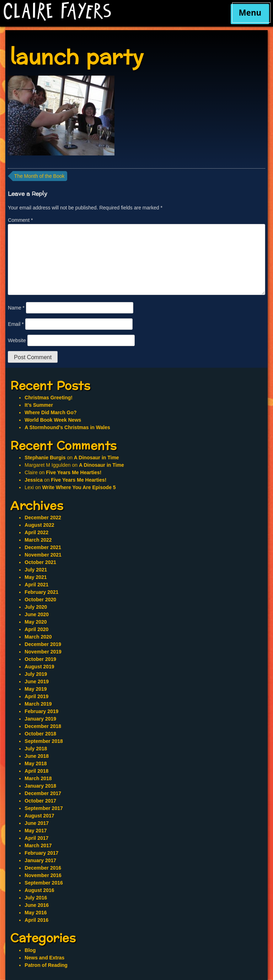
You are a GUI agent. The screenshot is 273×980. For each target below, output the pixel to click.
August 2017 (39, 816)
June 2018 (37, 756)
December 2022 (43, 518)
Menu (250, 13)
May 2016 (36, 913)
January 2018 (40, 786)
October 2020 (40, 600)
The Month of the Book (39, 176)
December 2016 (43, 868)
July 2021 (36, 570)
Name (16, 308)
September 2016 (44, 883)
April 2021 (36, 585)
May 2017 (36, 831)
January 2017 (40, 860)
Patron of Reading (46, 965)
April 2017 (36, 838)
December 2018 (43, 726)
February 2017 (41, 853)
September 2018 (44, 741)
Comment (20, 220)
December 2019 (43, 644)
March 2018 (38, 778)
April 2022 (36, 532)
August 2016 (39, 890)
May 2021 (36, 577)
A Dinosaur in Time (97, 458)
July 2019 (36, 674)
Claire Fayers (104, 11)
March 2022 (38, 540)
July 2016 (36, 898)
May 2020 (36, 622)
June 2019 (37, 681)
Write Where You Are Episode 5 (79, 487)
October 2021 (40, 562)
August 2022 (39, 525)
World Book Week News (53, 420)
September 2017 (44, 808)
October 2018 (40, 734)
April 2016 (36, 920)
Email (16, 324)
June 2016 (37, 905)
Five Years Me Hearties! (74, 472)
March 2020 (38, 637)
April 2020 (36, 629)
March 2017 (38, 845)
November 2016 (43, 875)
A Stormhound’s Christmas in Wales (67, 427)
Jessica (34, 480)
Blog (30, 950)
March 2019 (38, 704)
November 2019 (43, 652)
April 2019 (36, 696)
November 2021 (43, 555)
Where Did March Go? (50, 412)
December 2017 (43, 793)
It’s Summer (39, 405)
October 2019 (40, 659)
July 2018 (36, 749)
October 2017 (40, 801)
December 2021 (43, 547)
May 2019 (36, 689)
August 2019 (39, 667)
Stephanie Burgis (45, 458)
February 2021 (41, 592)
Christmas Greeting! (49, 398)
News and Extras (44, 958)
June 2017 (37, 823)
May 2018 (36, 763)
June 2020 (37, 614)
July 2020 (36, 607)
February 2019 (41, 711)
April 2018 (36, 771)
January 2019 (40, 719)
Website (17, 340)
